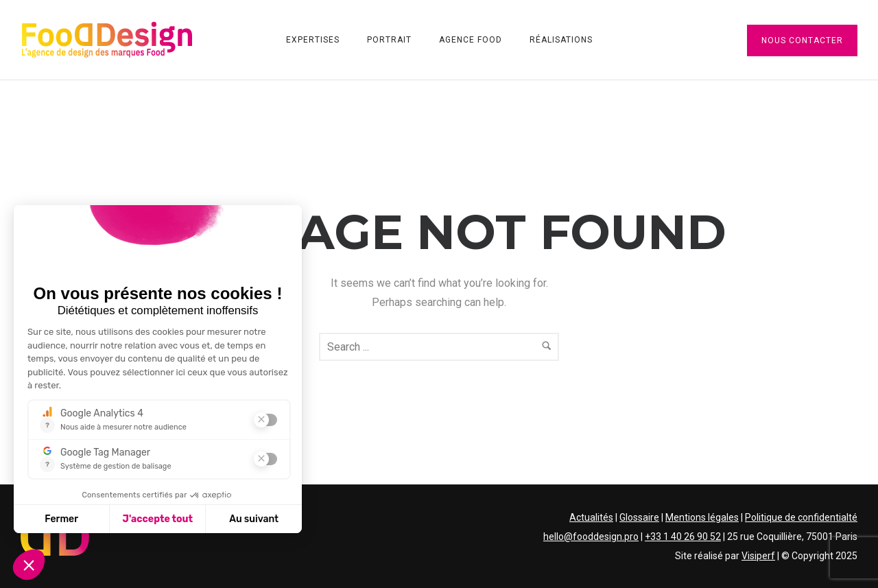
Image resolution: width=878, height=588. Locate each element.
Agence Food (471, 40)
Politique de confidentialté (801, 517)
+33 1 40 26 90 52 (683, 537)
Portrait (389, 40)
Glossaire (639, 517)
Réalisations (561, 40)
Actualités (591, 517)
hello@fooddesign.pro (591, 537)
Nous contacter (802, 40)
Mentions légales (702, 517)
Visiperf (758, 556)
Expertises (313, 40)
